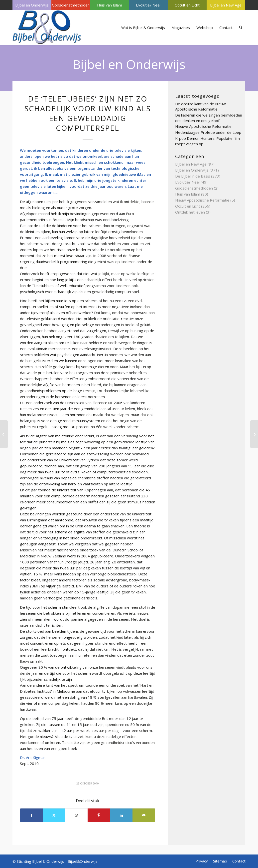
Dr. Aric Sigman (33, 757)
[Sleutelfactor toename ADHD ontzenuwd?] (254, 434)
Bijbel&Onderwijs (83, 861)
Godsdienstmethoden (71, 5)
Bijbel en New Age (226, 5)
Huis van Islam (110, 5)
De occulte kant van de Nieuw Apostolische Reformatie (200, 107)
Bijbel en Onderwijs (32, 5)
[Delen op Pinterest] (99, 815)
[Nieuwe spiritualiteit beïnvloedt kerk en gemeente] (4, 434)
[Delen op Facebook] (31, 815)
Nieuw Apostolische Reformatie (202, 200)
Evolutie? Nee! (148, 5)
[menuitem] (32, 5)
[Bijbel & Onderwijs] (47, 28)
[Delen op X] (54, 815)
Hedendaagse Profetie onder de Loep (208, 132)
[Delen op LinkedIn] (121, 815)
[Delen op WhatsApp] (76, 815)
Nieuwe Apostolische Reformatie (203, 126)
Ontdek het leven (190, 212)
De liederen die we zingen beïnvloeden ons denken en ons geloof (209, 118)
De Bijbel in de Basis (193, 176)
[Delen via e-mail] (144, 815)
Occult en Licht (187, 5)
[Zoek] (241, 28)
